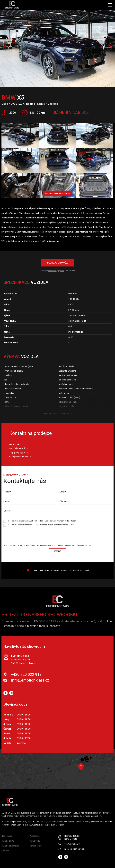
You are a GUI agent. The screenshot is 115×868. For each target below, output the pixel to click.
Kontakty (5, 851)
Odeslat (57, 551)
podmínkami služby (84, 545)
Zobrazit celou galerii (57, 193)
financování (52, 271)
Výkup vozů (35, 841)
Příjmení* (64, 501)
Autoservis (35, 836)
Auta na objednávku (10, 846)
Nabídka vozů (8, 836)
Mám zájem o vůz (57, 263)
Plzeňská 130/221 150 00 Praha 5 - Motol (23, 660)
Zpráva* (7, 511)
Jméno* (7, 501)
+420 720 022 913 (26, 674)
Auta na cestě (8, 841)
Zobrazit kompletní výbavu (57, 414)
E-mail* (63, 492)
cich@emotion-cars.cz (20, 456)
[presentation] (31, 534)
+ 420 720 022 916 (19, 453)
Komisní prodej (36, 846)
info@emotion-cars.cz (30, 680)
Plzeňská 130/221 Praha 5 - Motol (72, 837)
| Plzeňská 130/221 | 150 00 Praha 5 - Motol (61, 571)
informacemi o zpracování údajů (64, 545)
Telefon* (7, 492)
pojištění (61, 271)
